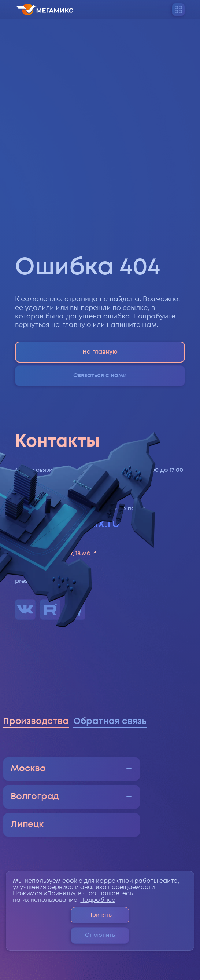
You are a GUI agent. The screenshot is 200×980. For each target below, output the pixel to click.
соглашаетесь (111, 894)
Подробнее (98, 900)
